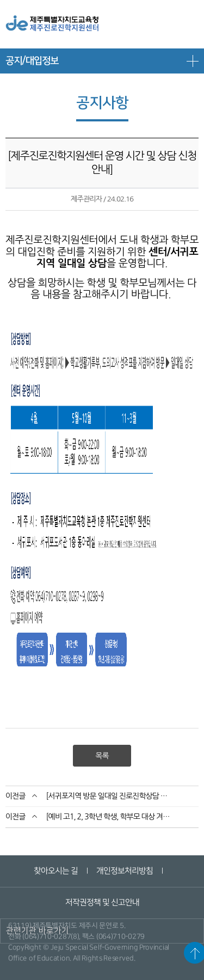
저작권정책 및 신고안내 (102, 902)
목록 (102, 756)
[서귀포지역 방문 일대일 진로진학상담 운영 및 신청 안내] (109, 796)
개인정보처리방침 (125, 871)
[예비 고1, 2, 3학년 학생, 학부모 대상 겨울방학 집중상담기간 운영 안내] (109, 817)
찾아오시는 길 (56, 871)
